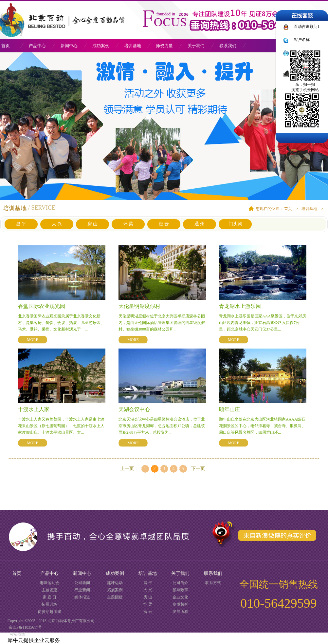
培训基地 (309, 209)
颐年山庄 (229, 409)
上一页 (127, 469)
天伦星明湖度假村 (139, 306)
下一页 (198, 469)
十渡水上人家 (34, 409)
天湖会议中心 (134, 409)
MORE (33, 340)
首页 (17, 573)
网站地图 (16, 634)
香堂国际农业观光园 (42, 306)
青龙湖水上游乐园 (240, 306)
